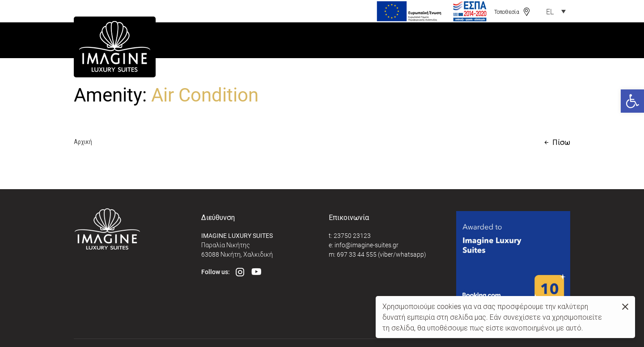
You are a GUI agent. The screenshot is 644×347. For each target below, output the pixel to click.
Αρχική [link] (83, 142)
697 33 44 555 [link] (357, 254)
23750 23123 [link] (352, 235)
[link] (632, 101)
